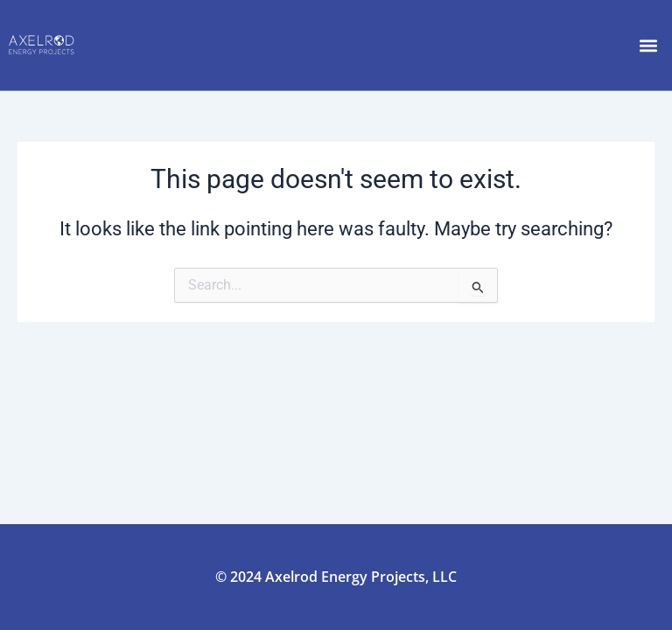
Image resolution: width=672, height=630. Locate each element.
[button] (649, 45)
